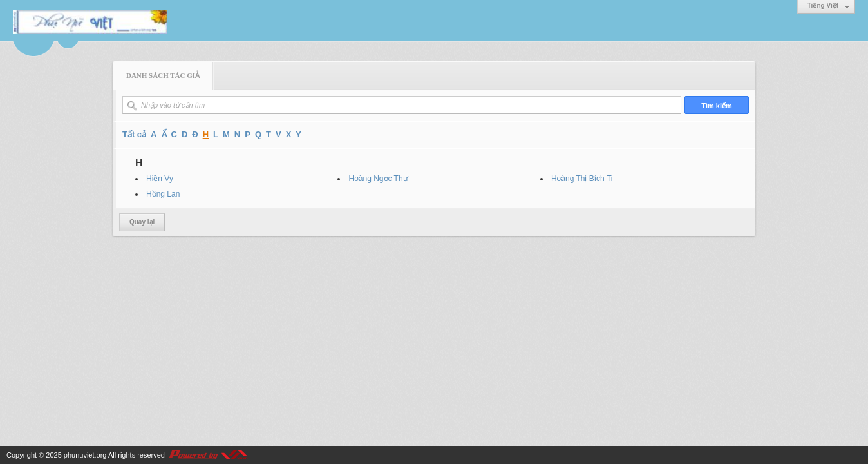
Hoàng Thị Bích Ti (582, 179)
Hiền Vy (160, 179)
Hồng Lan (163, 194)
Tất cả (134, 134)
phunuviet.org (85, 455)
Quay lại (142, 222)
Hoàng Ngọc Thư (378, 179)
